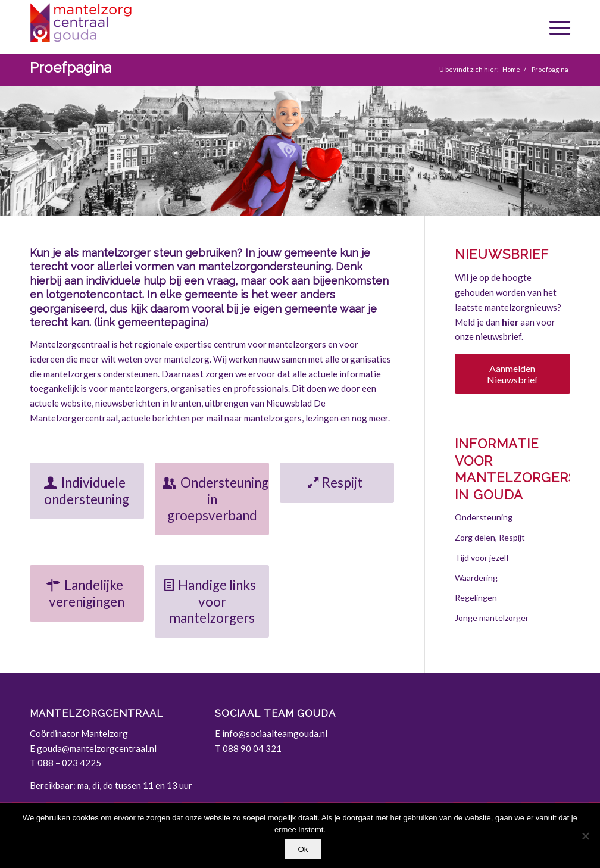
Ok (303, 849)
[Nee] (585, 836)
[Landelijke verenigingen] (87, 593)
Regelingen (476, 597)
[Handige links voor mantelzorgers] (212, 601)
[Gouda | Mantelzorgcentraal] (119, 27)
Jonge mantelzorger (492, 618)
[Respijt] (337, 483)
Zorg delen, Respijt (490, 537)
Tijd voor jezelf (482, 558)
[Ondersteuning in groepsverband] (212, 499)
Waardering (476, 578)
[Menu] (555, 27)
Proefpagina (71, 68)
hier (510, 322)
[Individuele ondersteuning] (87, 491)
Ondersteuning (484, 517)
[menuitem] (555, 27)
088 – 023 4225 (69, 763)
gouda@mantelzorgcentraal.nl (97, 748)
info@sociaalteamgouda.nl (275, 733)
